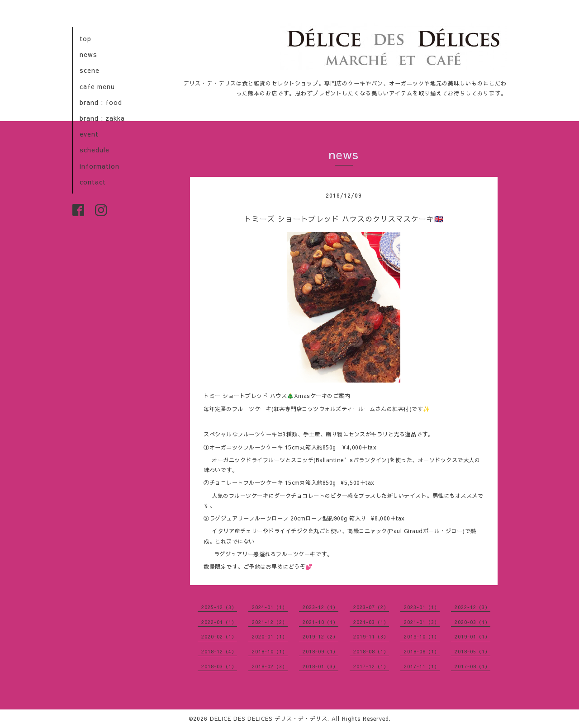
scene (90, 70)
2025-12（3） (219, 607)
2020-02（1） (219, 636)
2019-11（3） (371, 636)
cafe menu (97, 86)
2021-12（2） (270, 622)
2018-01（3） (320, 666)
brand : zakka (102, 118)
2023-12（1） (320, 607)
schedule (95, 150)
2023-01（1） (422, 607)
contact (93, 182)
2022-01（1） (219, 622)
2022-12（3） (472, 607)
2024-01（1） (270, 607)
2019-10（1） (422, 636)
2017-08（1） (472, 666)
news (88, 54)
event (89, 134)
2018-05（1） (472, 651)
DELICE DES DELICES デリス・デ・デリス (269, 719)
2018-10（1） (270, 651)
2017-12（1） (371, 666)
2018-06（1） (422, 651)
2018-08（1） (371, 651)
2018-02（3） (270, 666)
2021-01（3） (422, 622)
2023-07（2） (371, 607)
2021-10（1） (320, 622)
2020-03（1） (472, 622)
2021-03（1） (371, 622)
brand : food (101, 102)
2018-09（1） (320, 651)
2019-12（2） (320, 636)
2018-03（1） (219, 666)
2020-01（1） (270, 636)
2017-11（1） (422, 666)
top (85, 38)
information (100, 166)
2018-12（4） (219, 651)
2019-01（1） (472, 636)
